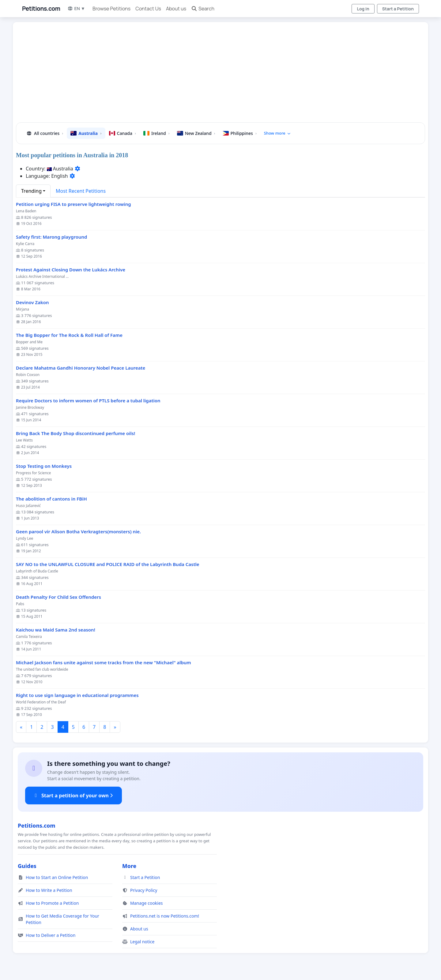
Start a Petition (398, 9)
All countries (45, 133)
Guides (27, 866)
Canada (123, 133)
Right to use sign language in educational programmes (77, 695)
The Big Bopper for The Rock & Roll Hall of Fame (69, 335)
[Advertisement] (205, 75)
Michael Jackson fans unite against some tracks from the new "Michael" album (104, 663)
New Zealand (196, 133)
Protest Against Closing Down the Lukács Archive (71, 270)
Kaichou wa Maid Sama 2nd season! (56, 630)
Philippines (240, 133)
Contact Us (148, 9)
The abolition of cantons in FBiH (51, 499)
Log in (363, 9)
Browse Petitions (111, 9)
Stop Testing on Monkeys (44, 466)
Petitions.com (41, 9)
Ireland (156, 133)
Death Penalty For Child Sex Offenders (58, 597)
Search (203, 9)
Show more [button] (277, 133)
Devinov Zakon (32, 302)
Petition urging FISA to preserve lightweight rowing (73, 204)
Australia (86, 133)
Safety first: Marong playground (51, 237)
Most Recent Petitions (81, 191)
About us (176, 9)
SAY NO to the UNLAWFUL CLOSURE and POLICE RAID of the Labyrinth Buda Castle (108, 564)
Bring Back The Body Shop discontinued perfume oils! (75, 433)
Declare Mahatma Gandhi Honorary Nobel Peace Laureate (81, 368)
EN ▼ (76, 8)
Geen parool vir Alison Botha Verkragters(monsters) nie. (78, 532)
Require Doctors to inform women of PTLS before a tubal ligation (88, 401)
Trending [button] (31, 191)
